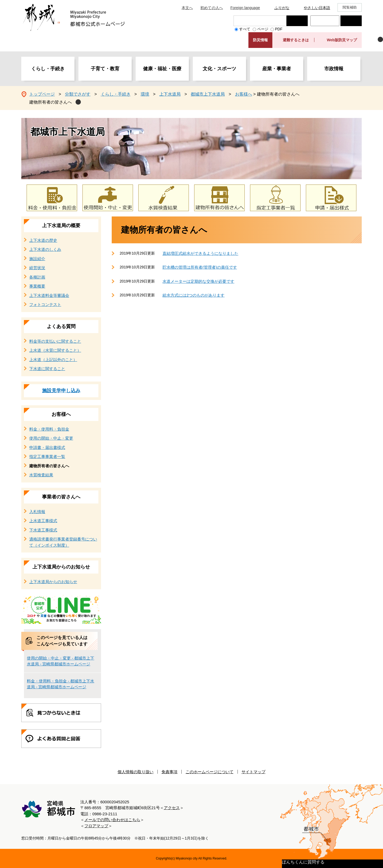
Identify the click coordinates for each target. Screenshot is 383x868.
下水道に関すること (47, 369)
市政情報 (334, 69)
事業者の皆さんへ (61, 497)
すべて (245, 29)
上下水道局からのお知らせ (61, 567)
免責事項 (169, 772)
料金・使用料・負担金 (49, 429)
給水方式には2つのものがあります (193, 295)
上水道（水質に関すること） (55, 350)
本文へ (187, 8)
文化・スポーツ (219, 69)
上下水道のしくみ (45, 249)
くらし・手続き (48, 69)
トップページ (42, 94)
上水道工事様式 (43, 521)
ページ (263, 29)
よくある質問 (61, 326)
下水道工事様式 (43, 530)
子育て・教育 (105, 69)
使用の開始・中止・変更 (51, 438)
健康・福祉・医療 (162, 69)
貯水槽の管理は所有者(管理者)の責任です (200, 267)
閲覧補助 (350, 7)
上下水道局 (170, 94)
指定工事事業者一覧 (47, 456)
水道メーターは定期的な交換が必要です (198, 281)
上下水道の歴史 (43, 240)
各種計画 (37, 277)
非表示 (380, 39)
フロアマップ (96, 826)
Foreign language (245, 8)
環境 (145, 94)
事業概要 (37, 286)
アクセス (172, 808)
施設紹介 (37, 259)
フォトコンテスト (45, 304)
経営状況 (37, 268)
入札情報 (37, 512)
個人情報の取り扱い (136, 772)
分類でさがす (78, 94)
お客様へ (244, 94)
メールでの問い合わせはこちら (112, 820)
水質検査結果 (41, 475)
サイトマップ (253, 772)
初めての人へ (212, 8)
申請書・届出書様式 (47, 447)
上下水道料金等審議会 (49, 295)
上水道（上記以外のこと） (53, 360)
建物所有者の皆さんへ (51, 102)
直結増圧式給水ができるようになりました (200, 253)
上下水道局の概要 (61, 226)
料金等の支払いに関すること (55, 341)
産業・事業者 (277, 69)
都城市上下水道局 (208, 94)
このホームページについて (210, 772)
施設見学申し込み (61, 391)
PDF (279, 29)
